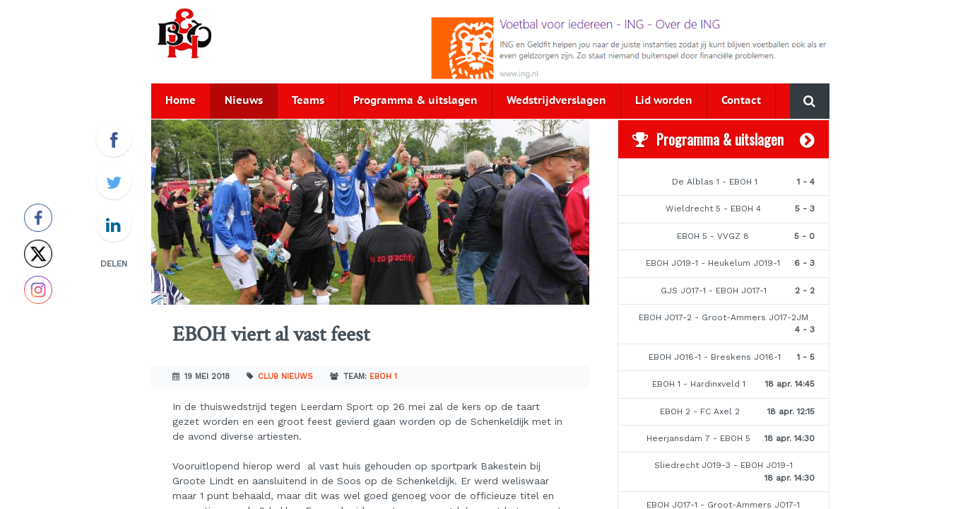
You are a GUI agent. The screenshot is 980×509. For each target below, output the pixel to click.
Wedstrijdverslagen (556, 101)
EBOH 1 (383, 376)
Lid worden (664, 101)
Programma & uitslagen (415, 101)
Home (181, 101)
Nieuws (244, 101)
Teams (308, 101)
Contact (741, 101)
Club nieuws (285, 376)
